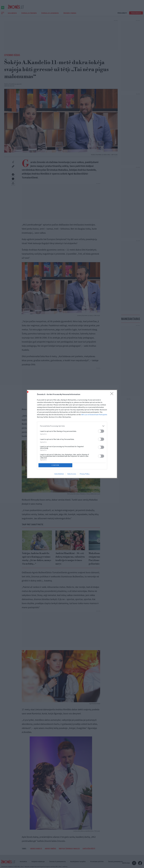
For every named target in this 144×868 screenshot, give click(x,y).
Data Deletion (59, 474)
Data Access (72, 474)
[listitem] (72, 426)
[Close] (113, 394)
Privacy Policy (85, 474)
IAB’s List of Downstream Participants (94, 414)
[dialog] (72, 434)
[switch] (101, 431)
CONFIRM (56, 465)
